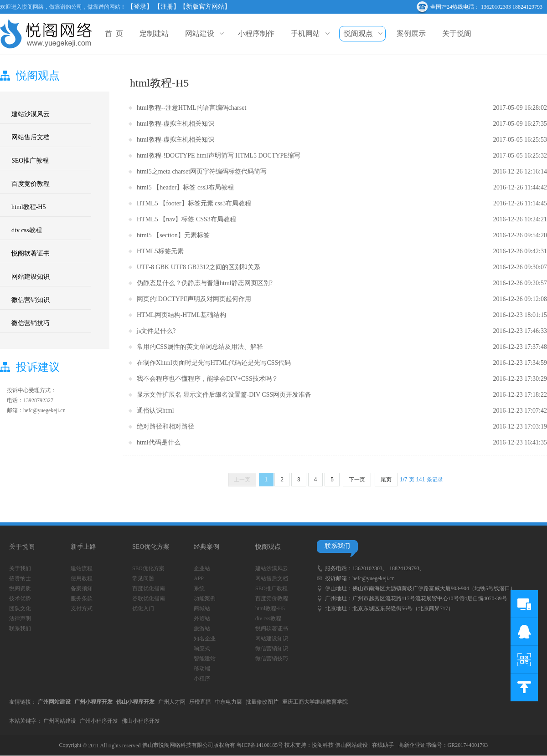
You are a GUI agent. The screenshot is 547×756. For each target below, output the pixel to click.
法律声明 (20, 618)
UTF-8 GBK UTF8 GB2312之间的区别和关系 (199, 267)
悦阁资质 (20, 588)
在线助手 (383, 745)
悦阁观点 (362, 34)
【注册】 (167, 7)
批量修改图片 (262, 702)
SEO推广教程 (30, 161)
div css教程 (27, 230)
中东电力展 (228, 702)
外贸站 (202, 618)
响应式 (202, 649)
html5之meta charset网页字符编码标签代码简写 (202, 171)
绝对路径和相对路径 (165, 427)
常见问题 (143, 578)
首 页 (114, 33)
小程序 (202, 679)
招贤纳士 (20, 578)
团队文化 (20, 608)
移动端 (202, 669)
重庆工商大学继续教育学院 (315, 702)
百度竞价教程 (31, 184)
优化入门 (143, 608)
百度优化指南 (149, 588)
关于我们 (20, 568)
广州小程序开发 (99, 721)
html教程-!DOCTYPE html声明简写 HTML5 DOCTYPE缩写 (219, 156)
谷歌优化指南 (149, 598)
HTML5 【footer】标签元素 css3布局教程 (194, 203)
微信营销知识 (31, 300)
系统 (199, 588)
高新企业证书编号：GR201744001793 (443, 745)
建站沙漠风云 (31, 114)
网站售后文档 (31, 137)
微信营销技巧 (31, 323)
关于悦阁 (457, 33)
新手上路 (83, 547)
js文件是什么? (156, 331)
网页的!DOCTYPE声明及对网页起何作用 (194, 299)
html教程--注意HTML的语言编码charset (191, 108)
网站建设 (203, 33)
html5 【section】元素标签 (173, 235)
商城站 (202, 608)
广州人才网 (172, 702)
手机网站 (309, 33)
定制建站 (154, 33)
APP (199, 578)
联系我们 (20, 628)
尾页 (386, 480)
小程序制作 (256, 33)
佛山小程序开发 (141, 721)
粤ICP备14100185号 (260, 745)
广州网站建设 (60, 721)
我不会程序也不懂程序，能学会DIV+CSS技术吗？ (207, 379)
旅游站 (202, 628)
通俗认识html (155, 411)
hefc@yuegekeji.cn (374, 578)
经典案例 (206, 547)
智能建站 (205, 659)
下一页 (357, 480)
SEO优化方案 (151, 547)
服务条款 (82, 598)
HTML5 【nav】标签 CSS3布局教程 (186, 219)
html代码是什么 (159, 442)
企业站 (202, 568)
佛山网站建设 (351, 745)
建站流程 (82, 568)
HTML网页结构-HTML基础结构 (181, 315)
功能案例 (205, 598)
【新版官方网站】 (205, 7)
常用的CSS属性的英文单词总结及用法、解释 (200, 347)
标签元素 (171, 251)
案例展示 (411, 33)
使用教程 (82, 578)
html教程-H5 (28, 207)
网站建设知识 (31, 277)
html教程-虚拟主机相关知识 (175, 124)
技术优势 (20, 598)
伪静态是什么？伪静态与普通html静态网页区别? (205, 283)
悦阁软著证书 (31, 253)
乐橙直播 (200, 702)
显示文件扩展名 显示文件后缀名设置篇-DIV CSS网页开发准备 (224, 395)
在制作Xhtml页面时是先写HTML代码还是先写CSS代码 (214, 363)
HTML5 (147, 251)
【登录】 (140, 7)
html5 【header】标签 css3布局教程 (185, 187)
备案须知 (82, 588)
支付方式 (82, 608)
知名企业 (205, 639)
